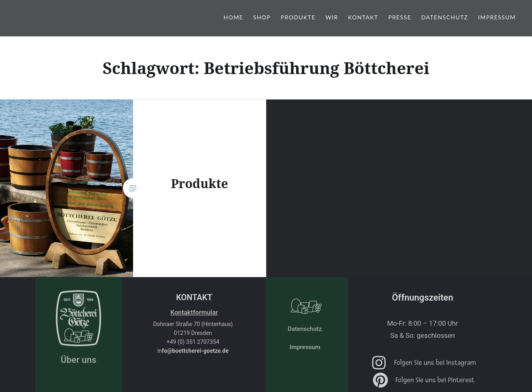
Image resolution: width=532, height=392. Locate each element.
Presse (400, 17)
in (193, 351)
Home (233, 17)
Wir (332, 17)
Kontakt (363, 17)
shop (262, 17)
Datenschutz (445, 17)
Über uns (78, 360)
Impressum (497, 17)
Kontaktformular (194, 313)
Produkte (298, 17)
